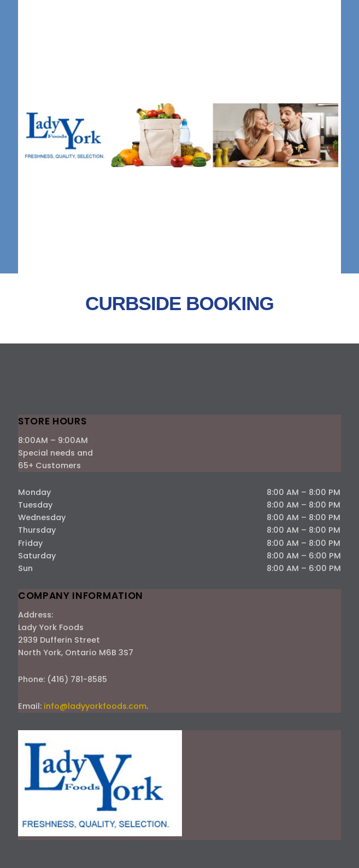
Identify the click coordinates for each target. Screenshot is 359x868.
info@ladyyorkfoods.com (95, 706)
